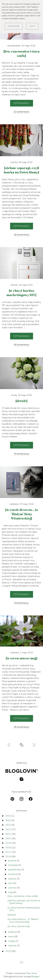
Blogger (35, 976)
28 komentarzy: (22, 727)
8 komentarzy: (22, 603)
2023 (8, 825)
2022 (8, 829)
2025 (8, 816)
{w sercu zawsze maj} (19, 926)
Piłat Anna (31, 973)
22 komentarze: (21, 112)
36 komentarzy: (22, 345)
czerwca (13, 888)
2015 (8, 951)
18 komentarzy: (22, 235)
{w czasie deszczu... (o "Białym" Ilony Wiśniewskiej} (23, 921)
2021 (8, 834)
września (13, 874)
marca (11, 936)
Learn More (14, 26)
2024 (8, 820)
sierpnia (12, 879)
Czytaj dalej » (22, 103)
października (15, 870)
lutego (12, 941)
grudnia (12, 861)
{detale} (12, 915)
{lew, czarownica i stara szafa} (23, 896)
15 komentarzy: (22, 454)
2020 (8, 838)
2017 (8, 852)
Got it (32, 26)
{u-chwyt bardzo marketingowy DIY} (24, 909)
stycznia (13, 946)
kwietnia (13, 932)
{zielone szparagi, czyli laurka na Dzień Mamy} (24, 902)
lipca (11, 883)
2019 (8, 843)
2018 (8, 848)
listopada (13, 865)
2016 (8, 857)
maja (11, 892)
